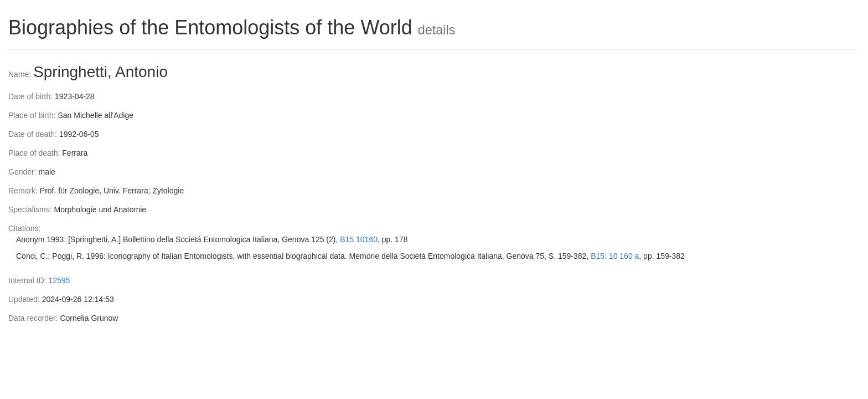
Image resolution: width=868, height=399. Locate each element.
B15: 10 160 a (615, 256)
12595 (59, 280)
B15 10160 (359, 239)
